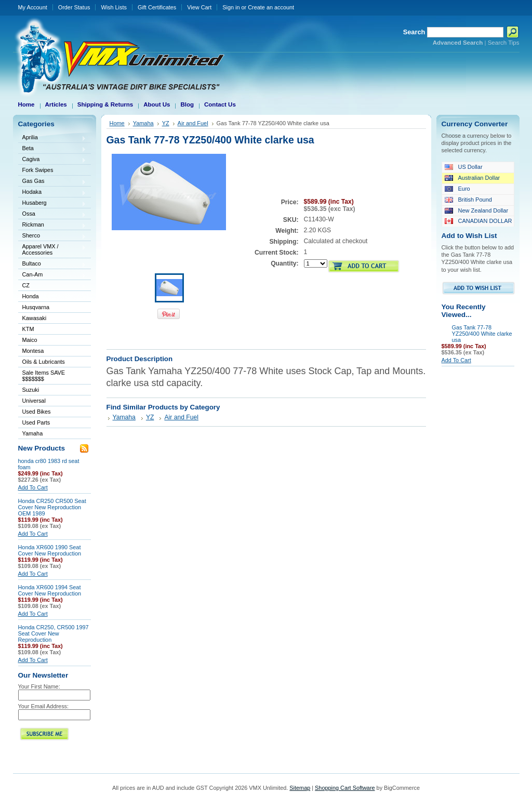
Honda (52, 297)
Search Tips (504, 43)
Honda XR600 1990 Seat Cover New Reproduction (50, 550)
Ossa (52, 214)
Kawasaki (52, 319)
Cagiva (52, 160)
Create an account (271, 7)
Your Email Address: (44, 706)
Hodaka (52, 193)
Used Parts (36, 422)
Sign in (231, 7)
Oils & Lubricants (44, 362)
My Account (33, 7)
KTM (52, 330)
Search (414, 32)
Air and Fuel (193, 123)
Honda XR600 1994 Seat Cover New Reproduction (50, 590)
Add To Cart (33, 487)
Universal (52, 401)
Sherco (52, 236)
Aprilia (52, 138)
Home (117, 123)
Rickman (52, 225)
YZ (166, 123)
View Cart (199, 7)
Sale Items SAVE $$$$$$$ (44, 376)
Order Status (74, 7)
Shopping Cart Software (345, 788)
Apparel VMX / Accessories (52, 249)
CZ (52, 286)
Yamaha (52, 434)
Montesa (52, 352)
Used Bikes (37, 412)
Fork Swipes (38, 170)
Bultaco (52, 264)
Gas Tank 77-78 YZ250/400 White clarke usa (482, 334)
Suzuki (52, 391)
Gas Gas (52, 182)
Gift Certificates (157, 7)
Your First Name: (39, 686)
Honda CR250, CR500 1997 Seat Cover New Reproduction (54, 633)
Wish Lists (114, 7)
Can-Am (52, 275)
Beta (52, 149)
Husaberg (52, 203)
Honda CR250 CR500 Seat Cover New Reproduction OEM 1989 (52, 507)
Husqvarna (52, 308)
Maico (52, 341)
